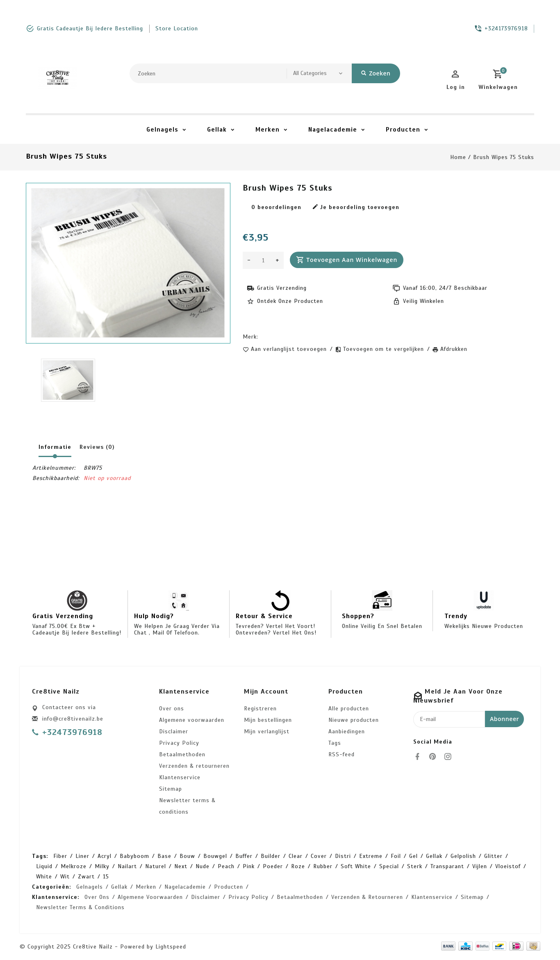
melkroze (74, 866)
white (44, 877)
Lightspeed (171, 947)
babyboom (134, 856)
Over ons (172, 709)
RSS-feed (341, 754)
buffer (244, 856)
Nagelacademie (333, 130)
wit (65, 877)
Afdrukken (454, 349)
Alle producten (349, 709)
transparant (447, 866)
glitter (493, 856)
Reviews (97, 447)
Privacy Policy (179, 743)
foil (396, 856)
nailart (127, 866)
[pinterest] (435, 757)
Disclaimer (174, 731)
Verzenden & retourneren (194, 766)
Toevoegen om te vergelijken (385, 349)
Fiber (60, 856)
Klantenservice (180, 777)
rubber (323, 866)
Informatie (55, 447)
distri (343, 856)
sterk (415, 866)
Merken (267, 130)
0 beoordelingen (276, 207)
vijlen (480, 866)
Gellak (217, 130)
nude (203, 866)
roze (298, 866)
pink (249, 866)
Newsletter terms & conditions (187, 806)
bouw (187, 856)
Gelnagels (162, 130)
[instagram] (450, 757)
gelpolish (463, 856)
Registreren (260, 709)
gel (413, 856)
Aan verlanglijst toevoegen (290, 349)
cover (319, 856)
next (181, 866)
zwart (86, 877)
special (389, 866)
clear (296, 856)
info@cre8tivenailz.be (73, 719)
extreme (371, 856)
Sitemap (171, 789)
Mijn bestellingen (268, 720)
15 (106, 877)
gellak (434, 856)
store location (177, 28)
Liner (82, 856)
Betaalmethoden (182, 754)
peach (226, 866)
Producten (403, 130)
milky (102, 866)
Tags (335, 743)
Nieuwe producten (354, 720)
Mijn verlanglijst (267, 731)
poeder (273, 866)
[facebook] (420, 757)
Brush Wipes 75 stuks (504, 157)
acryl (105, 856)
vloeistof (508, 866)
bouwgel (215, 856)
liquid (44, 866)
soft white (356, 866)
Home (458, 157)
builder (271, 856)
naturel (156, 866)
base (164, 856)
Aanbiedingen (347, 731)
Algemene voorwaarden (192, 720)
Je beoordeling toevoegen (356, 207)
